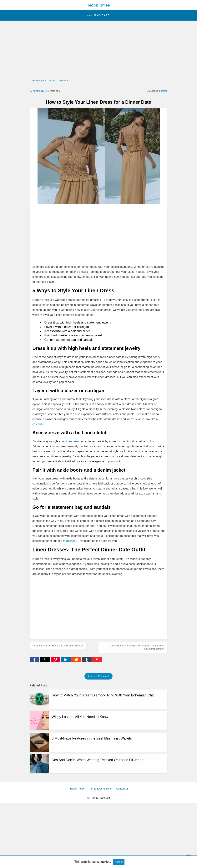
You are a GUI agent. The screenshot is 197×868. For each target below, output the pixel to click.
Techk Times (98, 5)
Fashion (64, 81)
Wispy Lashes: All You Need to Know (80, 717)
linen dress (73, 441)
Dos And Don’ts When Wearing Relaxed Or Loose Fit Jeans (98, 760)
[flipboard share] (97, 661)
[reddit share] (77, 661)
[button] (98, 15)
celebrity (38, 424)
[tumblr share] (87, 661)
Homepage (38, 81)
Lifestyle (52, 81)
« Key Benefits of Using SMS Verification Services (58, 646)
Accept (119, 862)
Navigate (102, 15)
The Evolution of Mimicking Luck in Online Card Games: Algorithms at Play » (136, 647)
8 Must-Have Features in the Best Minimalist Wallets (92, 738)
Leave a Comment (98, 676)
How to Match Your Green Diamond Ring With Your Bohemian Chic (103, 695)
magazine (69, 541)
